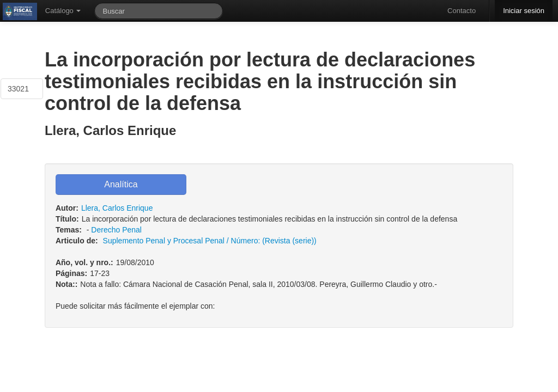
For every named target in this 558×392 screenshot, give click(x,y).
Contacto (462, 11)
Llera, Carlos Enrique (117, 208)
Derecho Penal (116, 230)
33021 (18, 89)
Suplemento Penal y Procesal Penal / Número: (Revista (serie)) (210, 241)
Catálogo (63, 11)
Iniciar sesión (524, 11)
